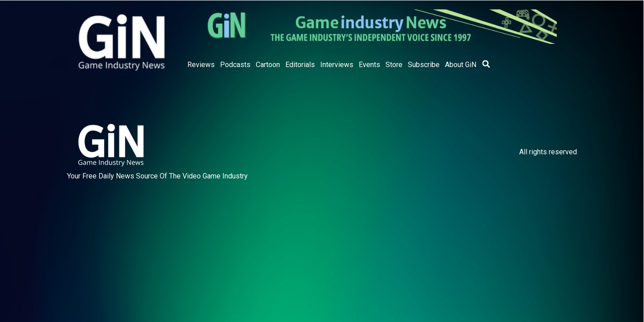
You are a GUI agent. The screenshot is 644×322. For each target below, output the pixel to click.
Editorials (300, 65)
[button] (486, 64)
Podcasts (235, 65)
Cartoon (268, 65)
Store (394, 65)
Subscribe (424, 65)
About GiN (461, 65)
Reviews (201, 65)
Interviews (337, 65)
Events (369, 65)
